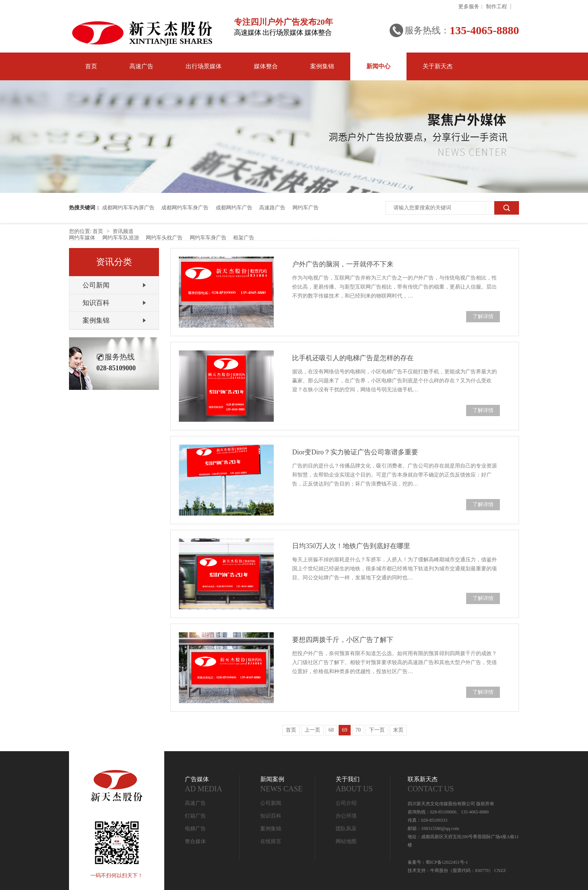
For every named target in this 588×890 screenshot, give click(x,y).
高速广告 (141, 66)
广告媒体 (212, 785)
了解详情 (483, 316)
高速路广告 (272, 208)
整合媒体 (195, 841)
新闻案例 (288, 785)
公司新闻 (96, 285)
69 (345, 730)
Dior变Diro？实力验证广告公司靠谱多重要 (355, 452)
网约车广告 (306, 208)
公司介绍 (346, 803)
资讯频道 (123, 231)
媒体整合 (266, 66)
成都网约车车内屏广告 (128, 208)
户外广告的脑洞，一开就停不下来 (343, 264)
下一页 (377, 730)
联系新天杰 (463, 785)
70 (358, 730)
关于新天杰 (438, 66)
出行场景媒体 (204, 66)
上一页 (312, 730)
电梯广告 (195, 829)
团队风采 (346, 829)
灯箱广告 (195, 816)
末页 (398, 730)
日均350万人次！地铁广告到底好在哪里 (351, 546)
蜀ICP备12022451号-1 (447, 862)
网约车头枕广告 (164, 238)
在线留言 (271, 841)
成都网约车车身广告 (185, 208)
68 (331, 730)
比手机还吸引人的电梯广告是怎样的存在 (353, 358)
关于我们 (363, 785)
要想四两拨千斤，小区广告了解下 (343, 640)
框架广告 (244, 238)
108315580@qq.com (440, 828)
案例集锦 (322, 66)
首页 (91, 66)
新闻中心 (378, 66)
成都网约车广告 (234, 208)
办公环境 (346, 816)
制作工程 (496, 7)
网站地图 (346, 841)
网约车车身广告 (208, 238)
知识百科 (96, 303)
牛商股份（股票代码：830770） (462, 870)
